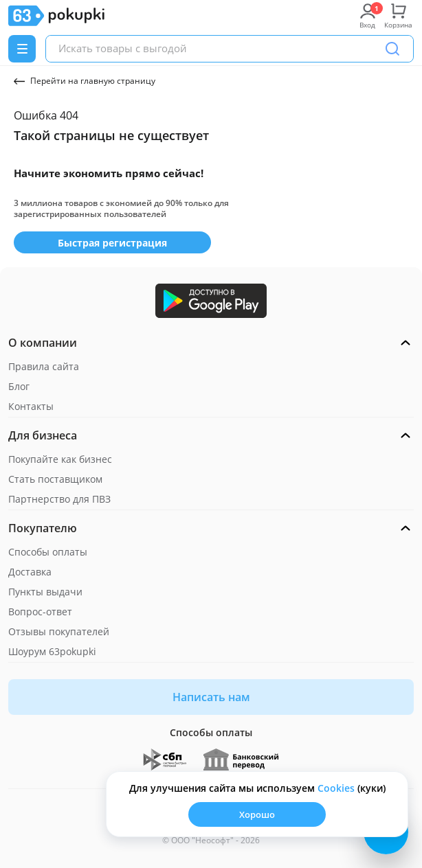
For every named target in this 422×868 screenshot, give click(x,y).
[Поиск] (392, 49)
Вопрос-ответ (40, 612)
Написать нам (211, 697)
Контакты (31, 406)
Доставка (30, 572)
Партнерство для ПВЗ (59, 499)
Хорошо (257, 814)
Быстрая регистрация (112, 243)
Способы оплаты (48, 552)
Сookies (336, 788)
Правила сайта (44, 366)
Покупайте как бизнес (60, 459)
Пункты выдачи (45, 592)
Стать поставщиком (55, 479)
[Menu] (22, 49)
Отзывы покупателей (59, 631)
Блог (19, 386)
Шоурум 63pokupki (52, 651)
